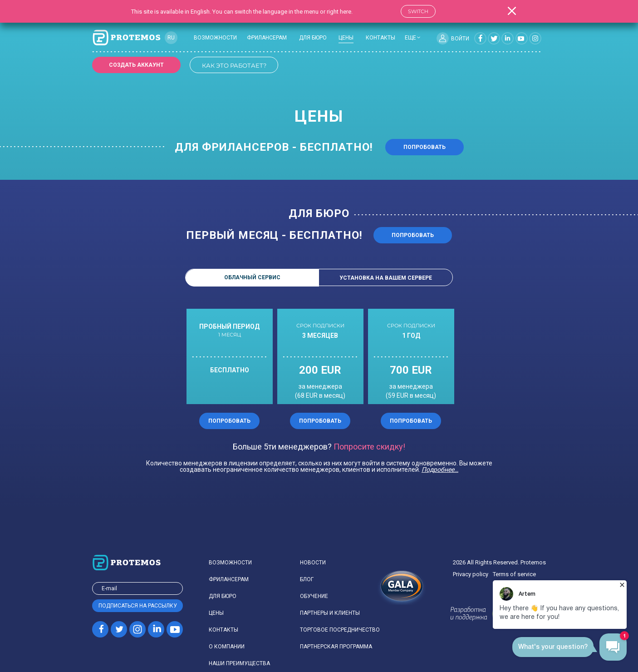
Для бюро (313, 38)
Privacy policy (471, 574)
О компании (227, 647)
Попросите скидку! (369, 447)
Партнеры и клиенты (330, 613)
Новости (313, 563)
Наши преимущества (239, 663)
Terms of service (514, 574)
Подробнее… (440, 469)
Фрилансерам (267, 38)
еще (410, 38)
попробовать (413, 235)
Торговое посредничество (340, 630)
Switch (418, 11)
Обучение (314, 596)
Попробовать (425, 147)
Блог (307, 579)
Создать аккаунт (136, 65)
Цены (216, 613)
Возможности (215, 38)
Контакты (380, 38)
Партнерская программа (336, 647)
